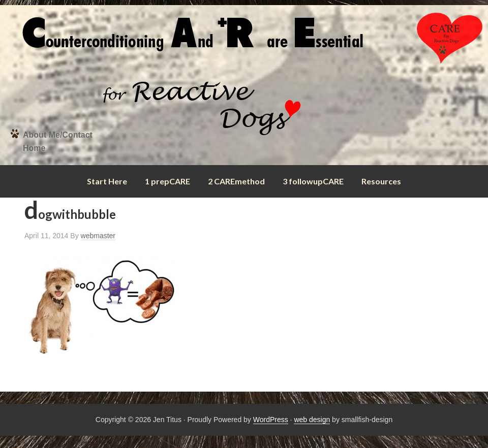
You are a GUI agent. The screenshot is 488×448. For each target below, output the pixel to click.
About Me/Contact (58, 135)
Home (34, 148)
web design (312, 420)
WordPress (271, 420)
